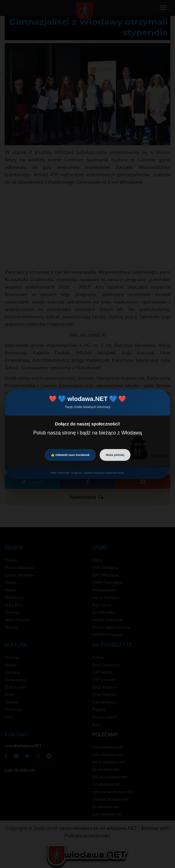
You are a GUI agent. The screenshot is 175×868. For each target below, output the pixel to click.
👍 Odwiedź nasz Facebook (70, 455)
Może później (115, 455)
